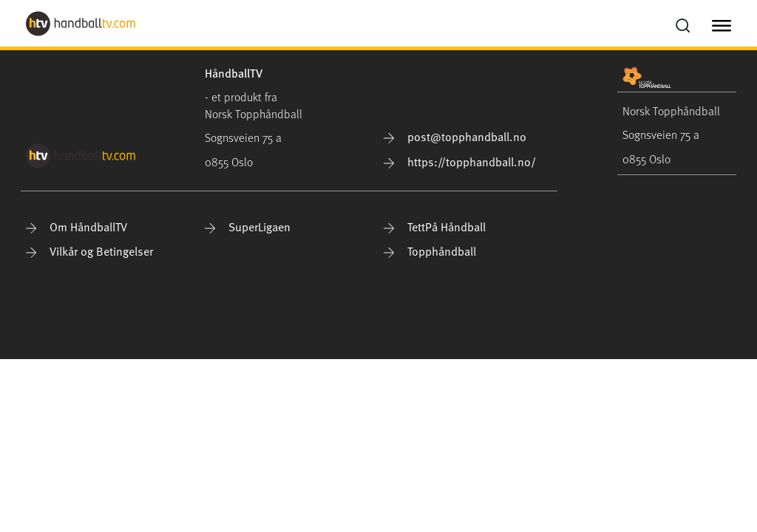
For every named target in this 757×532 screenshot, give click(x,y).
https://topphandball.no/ (460, 161)
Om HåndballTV (77, 226)
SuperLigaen (248, 226)
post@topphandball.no (455, 136)
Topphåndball (430, 250)
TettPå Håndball (435, 226)
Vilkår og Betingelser (89, 250)
